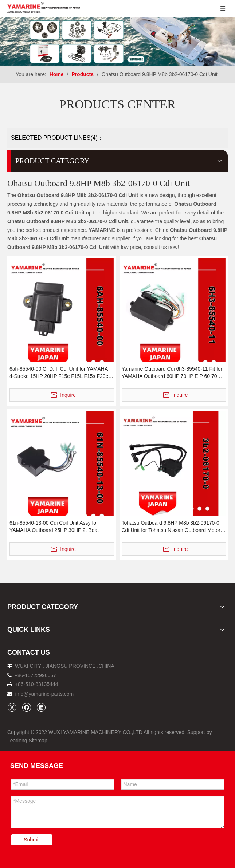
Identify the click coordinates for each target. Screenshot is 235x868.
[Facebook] (26, 707)
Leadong (17, 741)
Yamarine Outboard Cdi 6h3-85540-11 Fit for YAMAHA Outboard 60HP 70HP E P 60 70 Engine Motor (172, 373)
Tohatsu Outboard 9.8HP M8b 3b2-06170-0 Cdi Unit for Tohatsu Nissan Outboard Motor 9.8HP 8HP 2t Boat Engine (171, 527)
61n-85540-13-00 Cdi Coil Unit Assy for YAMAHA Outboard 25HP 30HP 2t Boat (54, 526)
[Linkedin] (41, 707)
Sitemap (38, 741)
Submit (32, 840)
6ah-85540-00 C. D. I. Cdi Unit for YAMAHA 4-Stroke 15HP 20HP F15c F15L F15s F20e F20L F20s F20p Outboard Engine (59, 373)
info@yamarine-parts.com (45, 694)
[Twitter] (12, 707)
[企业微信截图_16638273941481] (117, 41)
